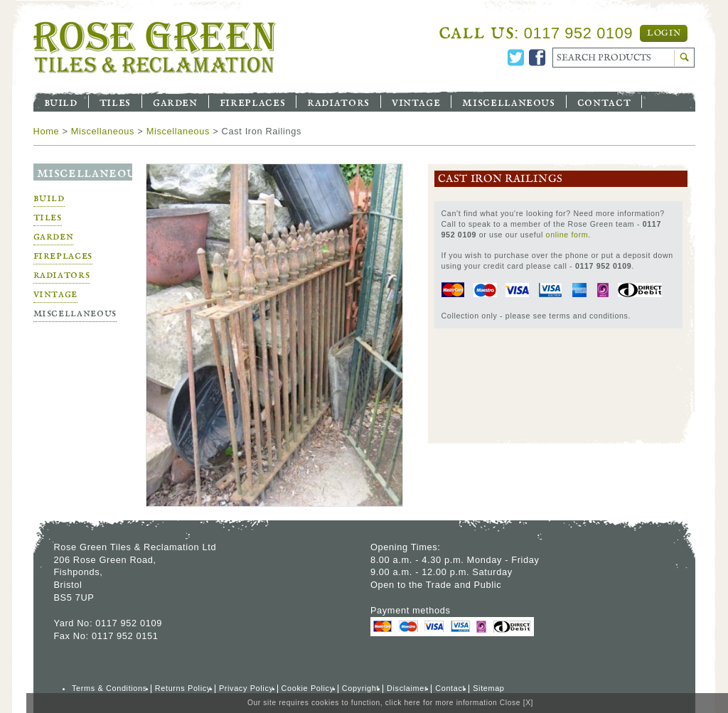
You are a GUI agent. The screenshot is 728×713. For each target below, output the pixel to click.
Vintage (416, 102)
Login (664, 33)
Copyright (360, 688)
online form (567, 235)
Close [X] (516, 703)
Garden (175, 102)
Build (61, 102)
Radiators (338, 102)
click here (403, 703)
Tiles (115, 102)
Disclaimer (407, 688)
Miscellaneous (508, 102)
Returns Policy (183, 688)
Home (47, 131)
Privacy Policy (246, 688)
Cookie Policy (308, 688)
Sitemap (488, 688)
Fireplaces (252, 102)
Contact (604, 102)
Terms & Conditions (109, 688)
